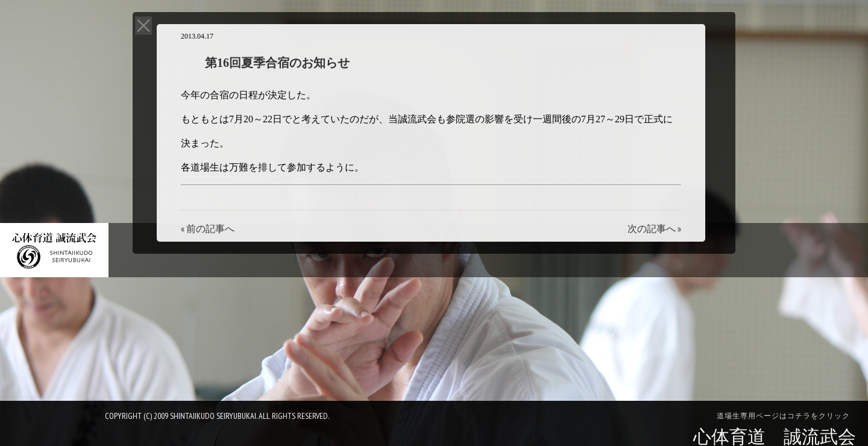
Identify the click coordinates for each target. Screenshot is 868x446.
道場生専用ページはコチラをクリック (783, 416)
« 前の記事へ (208, 228)
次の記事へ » (654, 228)
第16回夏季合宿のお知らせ (277, 63)
